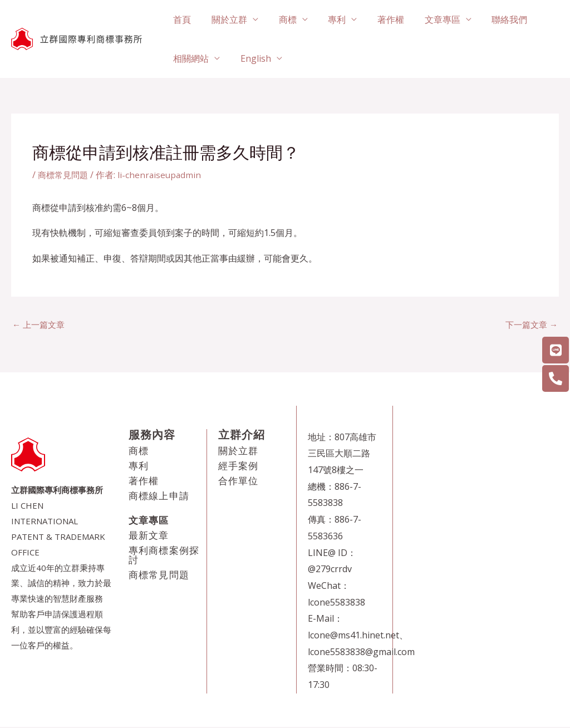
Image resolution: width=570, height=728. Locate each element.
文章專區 (428, 19)
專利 (328, 19)
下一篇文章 (530, 325)
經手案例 (239, 467)
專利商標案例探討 (164, 556)
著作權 (379, 19)
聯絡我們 (493, 19)
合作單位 (239, 482)
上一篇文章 (40, 325)
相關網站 (190, 58)
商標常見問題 (65, 175)
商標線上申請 (159, 497)
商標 (281, 19)
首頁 (181, 19)
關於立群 (225, 19)
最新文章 (149, 536)
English (252, 58)
